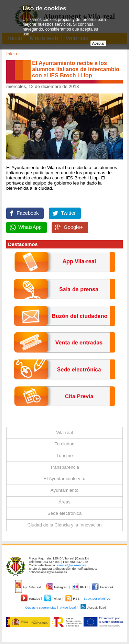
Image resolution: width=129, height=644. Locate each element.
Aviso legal (68, 608)
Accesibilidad (93, 608)
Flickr (80, 587)
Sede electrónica (64, 513)
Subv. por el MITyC (97, 599)
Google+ (73, 227)
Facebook (28, 213)
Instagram (58, 587)
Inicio (12, 54)
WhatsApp (30, 227)
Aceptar (99, 43)
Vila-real (64, 432)
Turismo (65, 456)
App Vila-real (29, 587)
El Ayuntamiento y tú (64, 479)
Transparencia (64, 467)
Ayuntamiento (64, 490)
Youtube (31, 599)
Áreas (64, 502)
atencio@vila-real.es (71, 565)
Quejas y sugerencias (41, 608)
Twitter (68, 213)
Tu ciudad (64, 444)
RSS (73, 599)
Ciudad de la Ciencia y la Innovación (65, 525)
